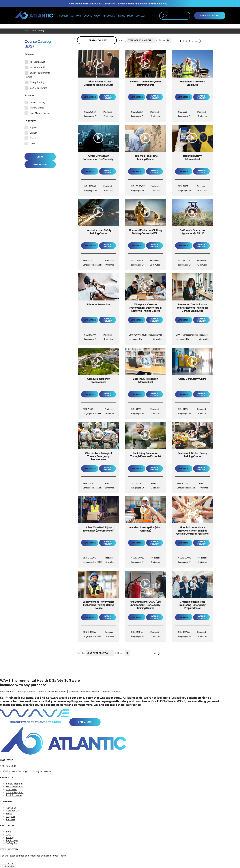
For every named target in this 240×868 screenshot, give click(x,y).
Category (29, 54)
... (192, 41)
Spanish (33, 133)
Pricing (10, 837)
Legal (9, 814)
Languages (30, 120)
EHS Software (14, 795)
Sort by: (123, 40)
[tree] (41, 75)
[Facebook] (6, 862)
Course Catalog (38, 31)
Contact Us (12, 811)
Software (76, 16)
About (97, 16)
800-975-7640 (8, 766)
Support (11, 816)
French (33, 138)
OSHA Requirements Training (37, 75)
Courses (64, 16)
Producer (29, 95)
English (33, 127)
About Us (11, 808)
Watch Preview (108, 97)
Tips (8, 835)
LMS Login (12, 840)
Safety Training (34, 83)
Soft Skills (12, 789)
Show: (162, 40)
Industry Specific (35, 67)
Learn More (85, 722)
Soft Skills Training (36, 88)
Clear (40, 157)
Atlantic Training (37, 103)
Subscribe (7, 866)
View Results (40, 164)
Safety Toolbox (14, 843)
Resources (109, 16)
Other (32, 144)
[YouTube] (15, 862)
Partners (11, 819)
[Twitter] (11, 862)
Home (27, 31)
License (88, 16)
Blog (9, 832)
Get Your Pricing (210, 16)
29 (196, 41)
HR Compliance (35, 62)
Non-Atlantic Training (40, 113)
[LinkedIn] (2, 862)
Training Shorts (37, 108)
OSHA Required (15, 792)
